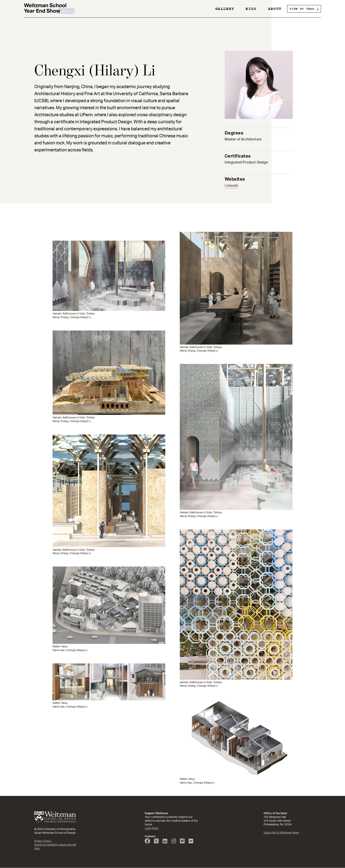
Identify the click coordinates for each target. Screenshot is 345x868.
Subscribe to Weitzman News (281, 833)
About (275, 9)
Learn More (152, 828)
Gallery (225, 9)
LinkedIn (231, 186)
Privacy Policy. (43, 841)
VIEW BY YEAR (302, 9)
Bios (251, 9)
